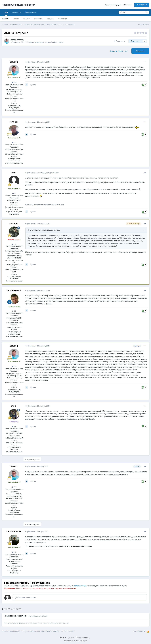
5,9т (14, 244)
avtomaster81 (14, 532)
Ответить (140, 51)
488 (14, 142)
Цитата (33, 85)
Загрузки (26, 19)
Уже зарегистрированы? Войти (119, 5)
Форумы (6, 19)
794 (14, 82)
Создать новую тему (119, 51)
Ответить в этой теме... (26, 598)
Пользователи (31, 13)
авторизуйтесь (80, 586)
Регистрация (142, 5)
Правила (50, 19)
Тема (71, 638)
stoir (14, 406)
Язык (63, 638)
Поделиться (120, 41)
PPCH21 (14, 122)
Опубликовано (38, 62)
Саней (91, 419)
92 (14, 311)
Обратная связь (82, 638)
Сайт (6, 14)
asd (14, 173)
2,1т (14, 426)
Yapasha (14, 223)
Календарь (38, 19)
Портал (16, 19)
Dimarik (20, 40)
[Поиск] (131, 13)
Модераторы (63, 19)
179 (14, 552)
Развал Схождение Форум (18, 5)
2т (14, 193)
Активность (17, 13)
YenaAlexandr (14, 290)
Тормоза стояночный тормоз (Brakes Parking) (45, 42)
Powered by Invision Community (75, 641)
